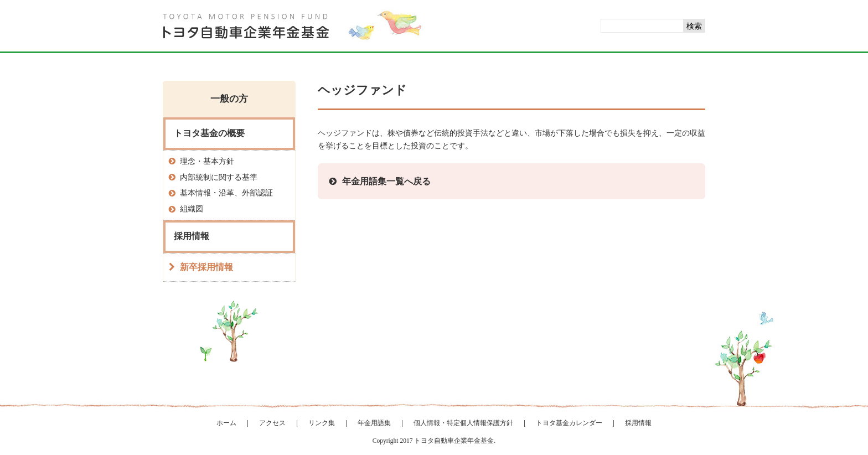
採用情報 (638, 423)
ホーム (226, 423)
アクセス (272, 423)
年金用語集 (374, 423)
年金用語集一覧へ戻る (386, 181)
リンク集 (322, 423)
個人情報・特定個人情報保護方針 (463, 423)
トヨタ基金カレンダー (569, 423)
